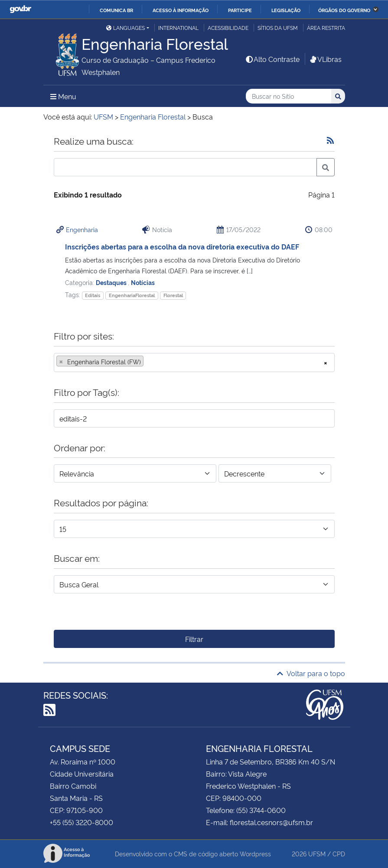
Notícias (143, 282)
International (178, 28)
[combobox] (194, 363)
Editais (93, 295)
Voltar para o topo (311, 673)
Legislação (286, 10)
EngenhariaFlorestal (132, 295)
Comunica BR (116, 10)
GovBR (20, 9)
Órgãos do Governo (344, 10)
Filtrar (194, 639)
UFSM (317, 853)
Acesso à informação (181, 10)
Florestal (173, 295)
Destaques (112, 282)
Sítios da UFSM (278, 28)
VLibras (325, 59)
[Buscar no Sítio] (289, 96)
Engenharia (82, 229)
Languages (126, 28)
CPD (339, 853)
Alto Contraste (272, 59)
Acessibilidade (228, 28)
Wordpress (255, 853)
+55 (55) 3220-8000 (82, 822)
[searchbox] (148, 362)
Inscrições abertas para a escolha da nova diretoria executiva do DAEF (182, 246)
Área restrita (326, 28)
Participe (240, 10)
